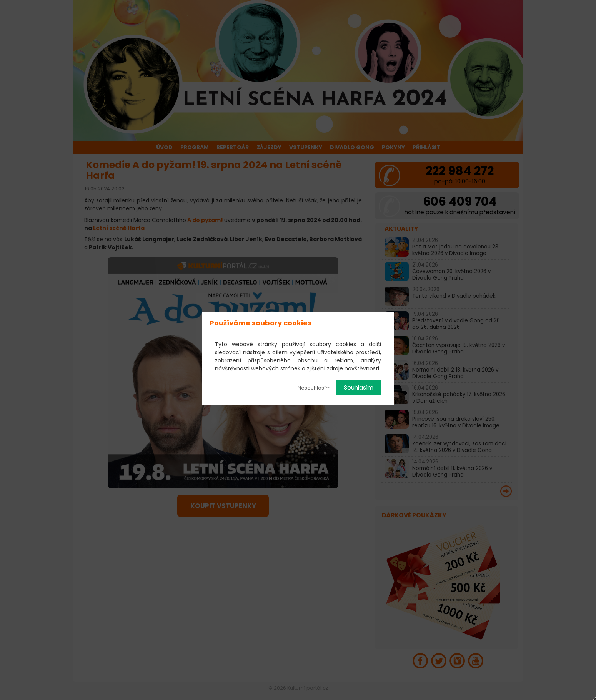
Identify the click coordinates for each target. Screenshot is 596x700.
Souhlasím (359, 387)
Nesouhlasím (314, 388)
